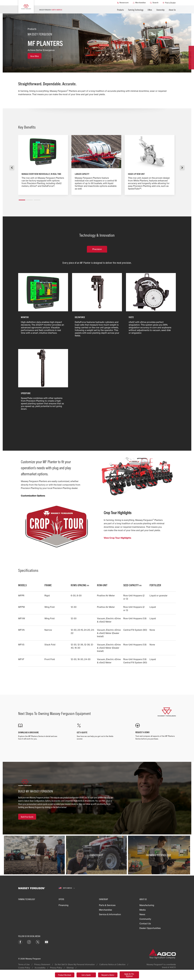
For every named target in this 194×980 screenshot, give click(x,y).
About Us (172, 10)
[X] (38, 942)
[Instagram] (29, 942)
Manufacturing (147, 905)
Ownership (161, 10)
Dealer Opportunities (150, 928)
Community (145, 919)
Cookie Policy (24, 968)
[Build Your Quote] (27, 817)
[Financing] (35, 855)
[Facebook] (20, 942)
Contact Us (145, 924)
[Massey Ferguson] (26, 7)
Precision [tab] (97, 249)
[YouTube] (46, 942)
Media (143, 910)
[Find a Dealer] (169, 3)
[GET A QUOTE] (97, 732)
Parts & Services (107, 905)
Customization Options (33, 496)
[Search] (154, 3)
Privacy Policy (56, 968)
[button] (22, 199)
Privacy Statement (42, 964)
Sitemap (70, 968)
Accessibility (40, 968)
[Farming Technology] (159, 855)
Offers (150, 10)
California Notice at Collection (112, 964)
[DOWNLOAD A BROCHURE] (38, 732)
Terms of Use (24, 964)
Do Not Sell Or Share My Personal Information (75, 964)
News (142, 914)
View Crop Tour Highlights (117, 538)
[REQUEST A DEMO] (156, 732)
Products (120, 10)
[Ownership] (97, 855)
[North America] (67, 888)
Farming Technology (136, 10)
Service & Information (110, 914)
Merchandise (105, 910)
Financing (64, 905)
